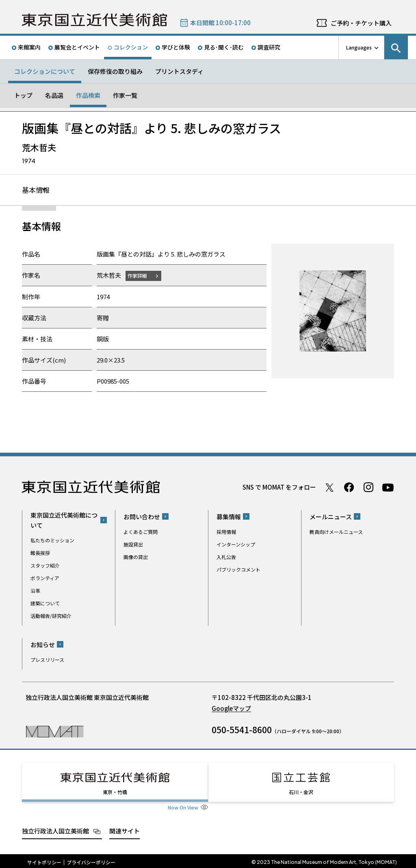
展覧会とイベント (77, 47)
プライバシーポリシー (91, 860)
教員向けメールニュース (336, 532)
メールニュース (331, 517)
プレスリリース (47, 660)
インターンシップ (236, 545)
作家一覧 (125, 95)
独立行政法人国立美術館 (55, 828)
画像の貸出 (136, 557)
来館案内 (29, 47)
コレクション (131, 47)
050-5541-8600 (242, 730)
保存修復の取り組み (115, 71)
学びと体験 (176, 47)
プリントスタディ (179, 71)
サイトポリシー (44, 860)
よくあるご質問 (141, 532)
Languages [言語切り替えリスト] (359, 47)
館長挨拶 (40, 553)
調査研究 (269, 47)
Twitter (329, 488)
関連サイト (125, 828)
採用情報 (226, 532)
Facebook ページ (349, 488)
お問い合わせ (142, 517)
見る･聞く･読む (224, 47)
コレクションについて (45, 71)
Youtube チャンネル (388, 488)
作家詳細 (139, 276)
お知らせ (43, 645)
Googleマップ (231, 709)
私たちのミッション (52, 541)
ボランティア (45, 578)
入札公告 (226, 557)
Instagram (368, 488)
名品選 (54, 95)
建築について (45, 603)
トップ (23, 95)
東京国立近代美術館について (64, 520)
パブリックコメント (238, 570)
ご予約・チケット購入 (361, 23)
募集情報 (229, 517)
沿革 (35, 591)
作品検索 (88, 95)
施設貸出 (133, 545)
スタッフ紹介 (45, 566)
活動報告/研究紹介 (51, 616)
